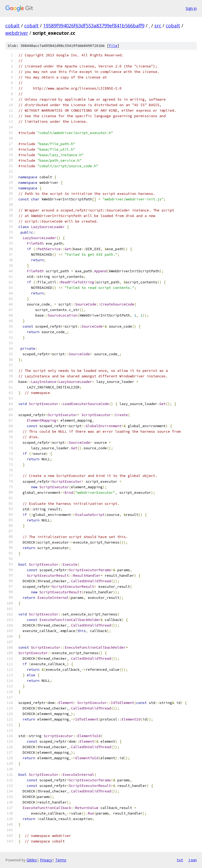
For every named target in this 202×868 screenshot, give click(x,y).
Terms (61, 860)
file (113, 46)
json (193, 860)
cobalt (12, 26)
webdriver (17, 33)
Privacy (46, 860)
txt (180, 860)
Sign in (191, 8)
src (158, 26)
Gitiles (32, 860)
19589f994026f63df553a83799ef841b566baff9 (94, 26)
